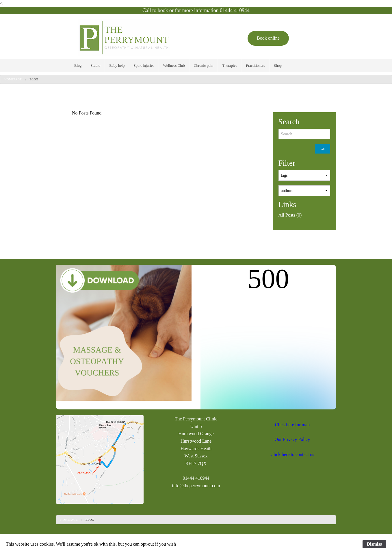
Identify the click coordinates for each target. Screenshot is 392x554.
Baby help (117, 65)
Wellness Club (174, 65)
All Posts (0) (290, 215)
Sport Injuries (144, 65)
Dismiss (374, 544)
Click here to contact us (292, 454)
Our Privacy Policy (292, 439)
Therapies (230, 65)
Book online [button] (268, 38)
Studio (95, 65)
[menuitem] (78, 65)
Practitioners (256, 65)
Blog (78, 65)
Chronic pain (204, 65)
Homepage (13, 79)
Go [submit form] (323, 149)
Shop (278, 65)
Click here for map (292, 425)
